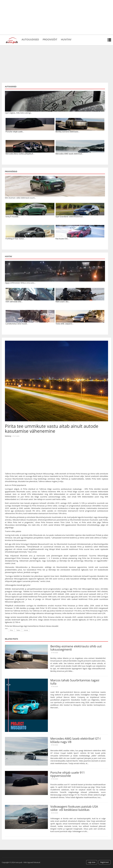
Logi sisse (92, 862)
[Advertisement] (56, 17)
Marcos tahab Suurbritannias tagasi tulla (75, 682)
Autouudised (30, 39)
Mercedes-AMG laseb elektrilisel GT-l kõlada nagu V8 (75, 740)
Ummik (26, 630)
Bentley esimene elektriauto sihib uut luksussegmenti (76, 648)
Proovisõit (50, 39)
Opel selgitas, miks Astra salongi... (18, 113)
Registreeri (105, 862)
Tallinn (18, 630)
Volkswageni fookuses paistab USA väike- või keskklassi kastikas (74, 808)
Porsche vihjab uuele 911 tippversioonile (68, 774)
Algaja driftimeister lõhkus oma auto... (20, 283)
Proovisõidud (11, 172)
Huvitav (67, 39)
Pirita (11, 630)
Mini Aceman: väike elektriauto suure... (20, 198)
